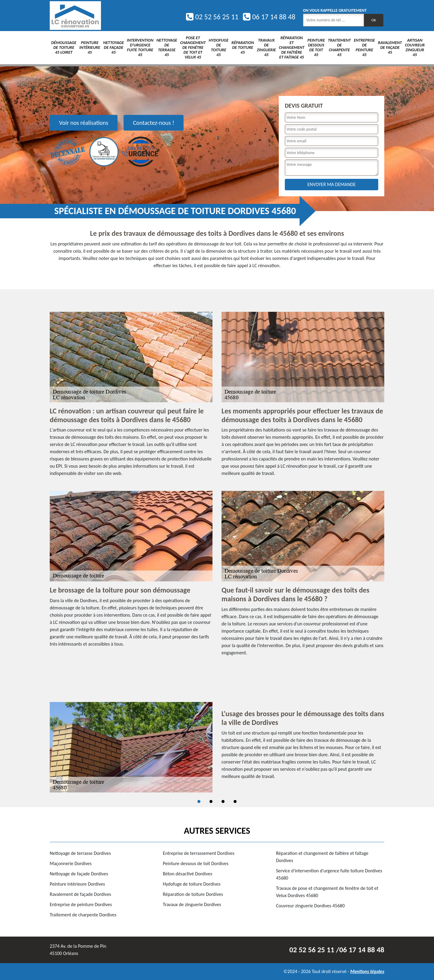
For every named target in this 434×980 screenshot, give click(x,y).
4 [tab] (235, 801)
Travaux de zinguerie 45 (266, 47)
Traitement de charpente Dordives (83, 915)
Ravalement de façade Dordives (80, 894)
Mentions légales (367, 971)
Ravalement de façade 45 (390, 47)
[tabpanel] (217, 747)
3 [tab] (223, 801)
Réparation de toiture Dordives (193, 894)
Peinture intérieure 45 (90, 47)
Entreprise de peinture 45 (364, 47)
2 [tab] (211, 801)
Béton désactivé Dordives (187, 874)
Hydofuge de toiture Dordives (192, 884)
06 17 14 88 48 (269, 17)
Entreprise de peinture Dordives (81, 904)
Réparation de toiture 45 (243, 47)
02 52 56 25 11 (212, 17)
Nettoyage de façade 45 (113, 47)
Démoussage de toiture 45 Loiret (64, 47)
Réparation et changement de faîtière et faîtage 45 (292, 47)
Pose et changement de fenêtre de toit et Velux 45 (193, 47)
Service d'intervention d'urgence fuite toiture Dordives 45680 (329, 874)
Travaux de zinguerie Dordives (192, 904)
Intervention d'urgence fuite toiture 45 (140, 47)
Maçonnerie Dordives (71, 863)
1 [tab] (199, 801)
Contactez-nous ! (154, 123)
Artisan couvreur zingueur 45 (415, 47)
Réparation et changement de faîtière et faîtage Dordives (322, 857)
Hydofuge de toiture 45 (219, 47)
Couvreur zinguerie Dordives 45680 (310, 906)
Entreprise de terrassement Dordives (198, 853)
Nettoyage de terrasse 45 (167, 47)
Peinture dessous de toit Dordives (195, 863)
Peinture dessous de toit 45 (316, 47)
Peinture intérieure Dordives (77, 884)
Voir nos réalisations (84, 123)
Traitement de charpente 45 (339, 47)
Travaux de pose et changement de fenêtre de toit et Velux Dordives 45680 (327, 892)
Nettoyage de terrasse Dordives (80, 853)
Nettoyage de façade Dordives (79, 874)
